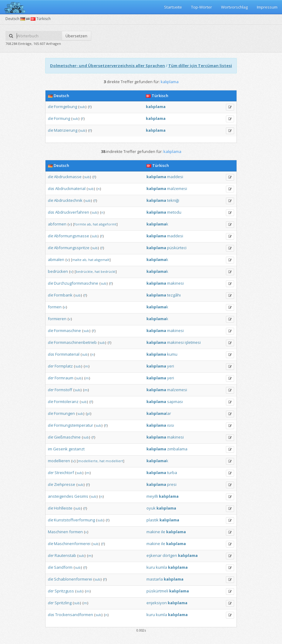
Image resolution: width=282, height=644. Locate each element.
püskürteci (177, 248)
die (50, 107)
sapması (175, 402)
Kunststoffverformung (74, 520)
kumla (161, 567)
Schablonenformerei (73, 579)
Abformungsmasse (72, 236)
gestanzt (77, 449)
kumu (172, 354)
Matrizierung (66, 130)
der (51, 366)
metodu (174, 212)
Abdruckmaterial (70, 188)
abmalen (56, 259)
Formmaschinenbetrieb (75, 342)
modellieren (59, 461)
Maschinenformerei (72, 544)
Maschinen (58, 532)
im (50, 449)
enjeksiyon (157, 603)
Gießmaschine (67, 437)
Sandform (63, 567)
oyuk (151, 508)
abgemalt (102, 260)
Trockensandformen (74, 615)
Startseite (173, 7)
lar (159, 413)
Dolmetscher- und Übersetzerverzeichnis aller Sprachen (107, 66)
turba (172, 473)
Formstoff (63, 390)
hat (95, 224)
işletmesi (193, 342)
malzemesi (177, 188)
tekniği (173, 200)
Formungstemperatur (74, 425)
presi (172, 484)
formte (80, 224)
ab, (89, 224)
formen (55, 307)
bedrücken (58, 271)
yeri (171, 366)
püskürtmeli (157, 591)
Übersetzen (76, 36)
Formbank (63, 295)
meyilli (152, 496)
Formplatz (64, 366)
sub (82, 107)
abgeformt (108, 224)
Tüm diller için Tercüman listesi (200, 66)
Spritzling (63, 603)
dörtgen (170, 555)
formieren (57, 319)
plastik (153, 520)
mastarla (155, 579)
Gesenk (60, 449)
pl (89, 414)
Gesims (81, 496)
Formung (62, 118)
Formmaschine (67, 330)
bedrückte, (85, 271)
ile (163, 532)
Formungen (64, 413)
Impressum (267, 7)
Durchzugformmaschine (76, 283)
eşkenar (154, 555)
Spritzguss (64, 591)
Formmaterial (67, 354)
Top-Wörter (201, 7)
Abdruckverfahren (72, 212)
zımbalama (177, 449)
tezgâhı (174, 295)
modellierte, (88, 461)
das (51, 188)
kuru (151, 567)
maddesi (175, 177)
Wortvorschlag (234, 7)
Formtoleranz (66, 402)
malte (77, 260)
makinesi (175, 283)
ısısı (171, 425)
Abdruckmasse (68, 177)
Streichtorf (64, 473)
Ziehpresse (65, 484)
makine (153, 532)
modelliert (114, 461)
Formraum (64, 378)
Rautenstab (65, 555)
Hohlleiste (63, 508)
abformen (57, 224)
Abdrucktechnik (68, 200)
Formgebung (65, 107)
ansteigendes (61, 496)
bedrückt (108, 271)
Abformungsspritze (72, 248)
